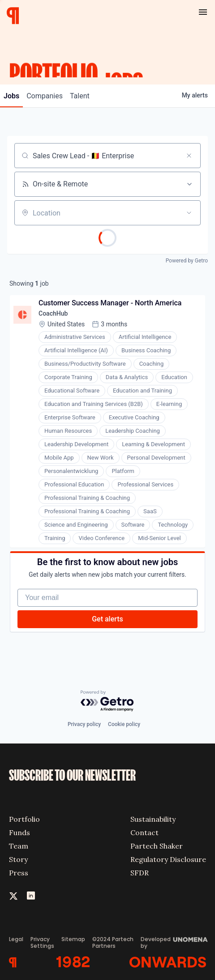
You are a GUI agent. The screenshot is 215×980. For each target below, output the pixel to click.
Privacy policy (84, 724)
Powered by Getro (187, 261)
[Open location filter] (189, 213)
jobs (11, 96)
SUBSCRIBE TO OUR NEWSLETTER (72, 776)
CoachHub (53, 313)
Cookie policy (124, 724)
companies (45, 96)
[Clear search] (189, 156)
